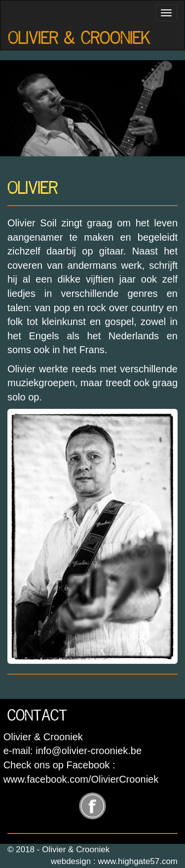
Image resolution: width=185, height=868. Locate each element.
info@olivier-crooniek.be (89, 751)
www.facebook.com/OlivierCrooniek (81, 779)
